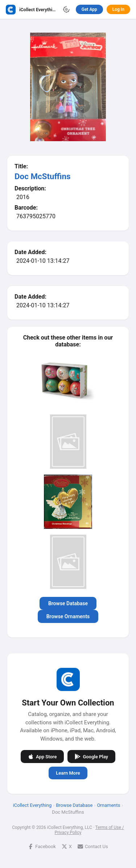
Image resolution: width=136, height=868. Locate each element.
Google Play (91, 757)
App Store (42, 757)
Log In (118, 9)
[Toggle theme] (66, 9)
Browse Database (68, 603)
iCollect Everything (32, 805)
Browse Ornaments (68, 616)
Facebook (42, 846)
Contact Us (93, 846)
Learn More (68, 773)
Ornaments (108, 805)
